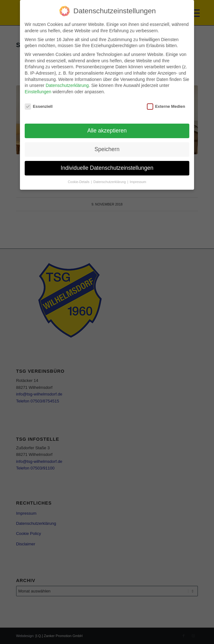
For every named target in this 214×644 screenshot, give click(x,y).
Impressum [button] (138, 182)
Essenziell (39, 106)
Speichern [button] (107, 149)
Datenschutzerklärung (67, 85)
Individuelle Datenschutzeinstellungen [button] (107, 168)
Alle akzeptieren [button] (107, 131)
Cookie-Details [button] (79, 182)
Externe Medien (166, 106)
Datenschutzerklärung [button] (110, 182)
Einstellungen (38, 92)
